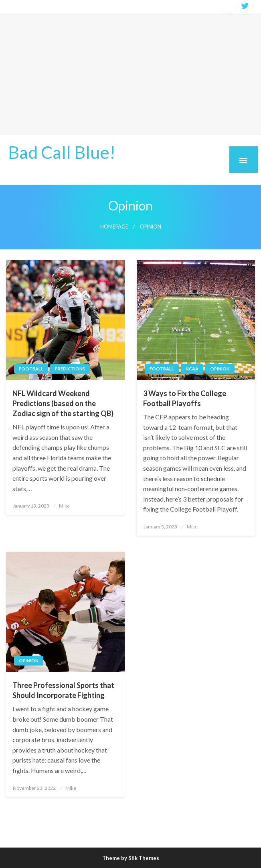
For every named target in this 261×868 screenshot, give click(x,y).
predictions (70, 369)
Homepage (114, 227)
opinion (220, 369)
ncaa (192, 369)
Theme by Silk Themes (131, 858)
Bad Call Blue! (62, 152)
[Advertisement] (130, 75)
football (31, 369)
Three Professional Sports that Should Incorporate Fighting (63, 690)
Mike (64, 506)
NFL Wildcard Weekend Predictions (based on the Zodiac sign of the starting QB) (63, 403)
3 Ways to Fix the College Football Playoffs (185, 398)
